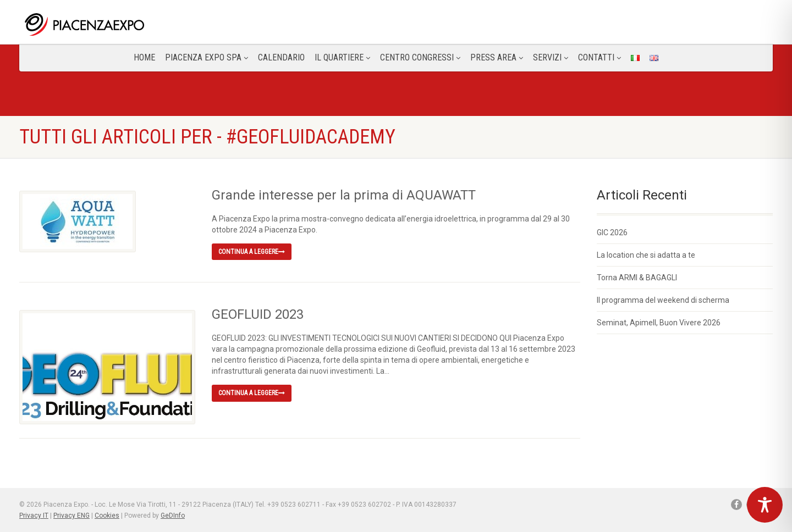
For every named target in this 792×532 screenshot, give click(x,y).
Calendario (281, 57)
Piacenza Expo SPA (207, 57)
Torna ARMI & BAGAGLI (637, 278)
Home (144, 57)
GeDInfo (173, 516)
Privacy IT (34, 516)
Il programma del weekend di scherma (663, 300)
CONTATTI (599, 57)
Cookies (107, 516)
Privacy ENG (71, 516)
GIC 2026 (612, 232)
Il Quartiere (342, 57)
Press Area (497, 57)
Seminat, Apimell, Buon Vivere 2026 (659, 323)
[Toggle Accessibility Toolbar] (765, 505)
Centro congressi (420, 57)
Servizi (551, 57)
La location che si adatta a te (646, 255)
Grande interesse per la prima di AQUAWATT (344, 195)
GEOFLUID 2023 (258, 314)
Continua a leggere (252, 252)
